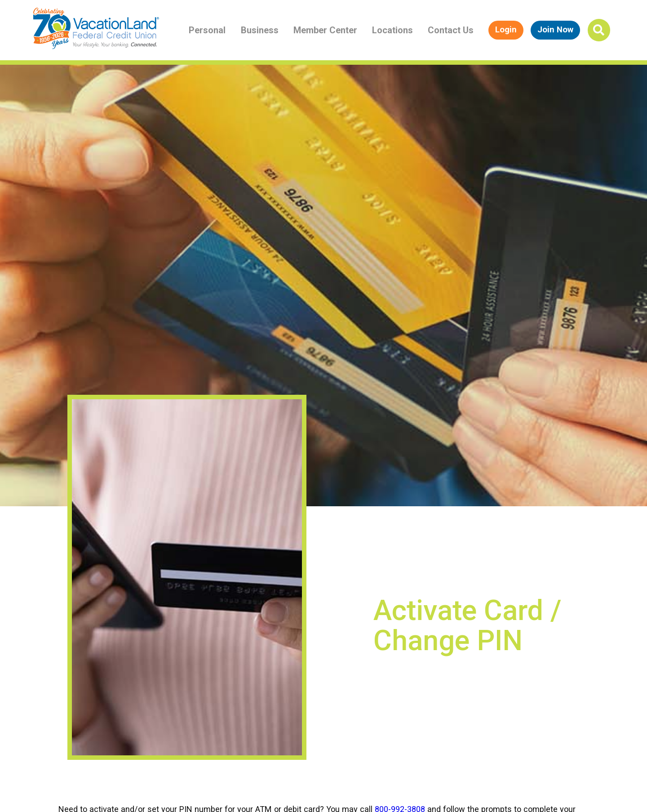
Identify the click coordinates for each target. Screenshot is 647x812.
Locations (392, 30)
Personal (207, 30)
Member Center (325, 30)
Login (506, 30)
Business (260, 30)
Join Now (555, 30)
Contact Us (451, 30)
